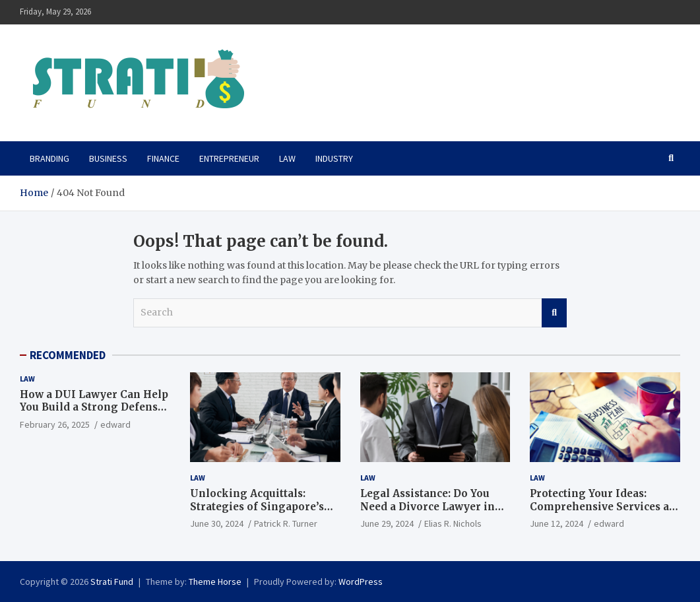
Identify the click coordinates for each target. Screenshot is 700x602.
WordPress (361, 582)
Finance (163, 158)
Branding (49, 158)
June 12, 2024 (557, 523)
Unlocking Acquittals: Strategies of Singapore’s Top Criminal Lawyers (257, 506)
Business (108, 158)
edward (115, 424)
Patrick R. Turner (286, 523)
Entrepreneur (229, 158)
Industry (334, 158)
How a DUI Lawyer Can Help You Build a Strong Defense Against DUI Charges (94, 407)
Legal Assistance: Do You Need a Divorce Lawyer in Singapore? (428, 506)
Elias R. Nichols (453, 523)
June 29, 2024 (387, 523)
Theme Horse (215, 582)
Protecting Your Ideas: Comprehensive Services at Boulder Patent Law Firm (601, 506)
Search (554, 313)
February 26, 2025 (55, 424)
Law (287, 158)
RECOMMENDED (68, 355)
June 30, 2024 (217, 523)
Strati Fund (112, 582)
